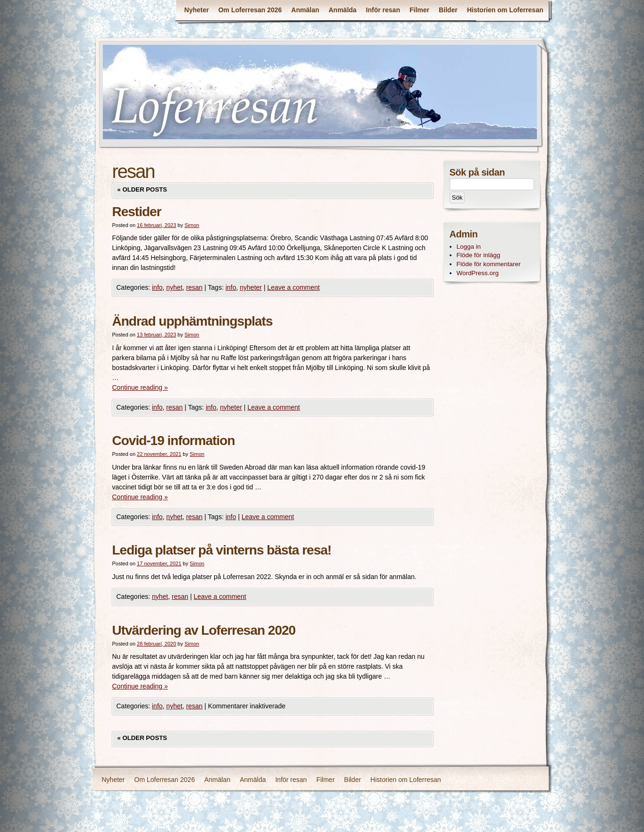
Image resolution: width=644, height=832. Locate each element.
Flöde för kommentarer (489, 264)
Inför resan (383, 10)
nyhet (174, 287)
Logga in (469, 247)
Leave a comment (293, 287)
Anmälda (342, 10)
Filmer (419, 10)
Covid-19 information (174, 441)
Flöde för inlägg (479, 255)
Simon (192, 225)
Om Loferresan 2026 (250, 10)
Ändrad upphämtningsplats (192, 321)
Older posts (142, 189)
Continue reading (140, 387)
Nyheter (197, 10)
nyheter (251, 287)
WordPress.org (478, 273)
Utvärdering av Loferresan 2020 (204, 630)
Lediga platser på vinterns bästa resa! (222, 550)
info (157, 287)
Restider (137, 212)
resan (194, 287)
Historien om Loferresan (505, 10)
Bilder (448, 10)
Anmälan (305, 10)
